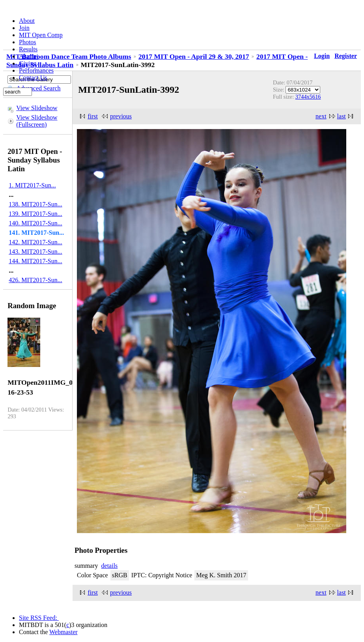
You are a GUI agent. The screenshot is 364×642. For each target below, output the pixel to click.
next (321, 116)
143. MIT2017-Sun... (35, 252)
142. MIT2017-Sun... (35, 242)
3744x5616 (308, 97)
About (27, 21)
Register (346, 56)
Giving (28, 63)
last (342, 116)
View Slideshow (37, 108)
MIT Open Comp (41, 35)
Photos (28, 42)
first (93, 116)
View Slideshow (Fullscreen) (37, 121)
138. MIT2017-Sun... (35, 204)
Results (28, 49)
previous (121, 116)
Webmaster (63, 632)
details (110, 566)
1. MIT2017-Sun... (32, 185)
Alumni (29, 56)
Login (322, 56)
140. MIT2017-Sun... (35, 223)
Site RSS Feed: (39, 618)
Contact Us (33, 78)
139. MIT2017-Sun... (35, 214)
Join (24, 28)
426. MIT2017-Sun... (35, 280)
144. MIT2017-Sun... (35, 261)
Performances (36, 70)
